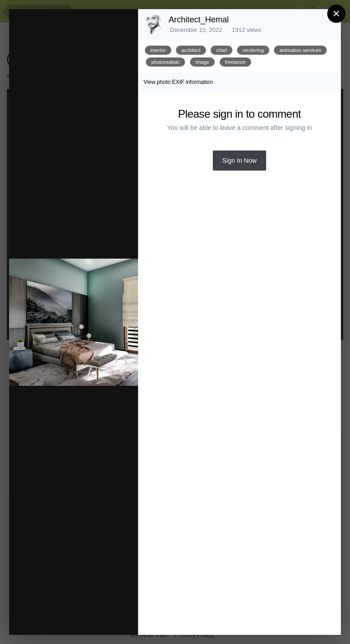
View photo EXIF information (178, 82)
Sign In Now (239, 161)
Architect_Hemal (199, 20)
